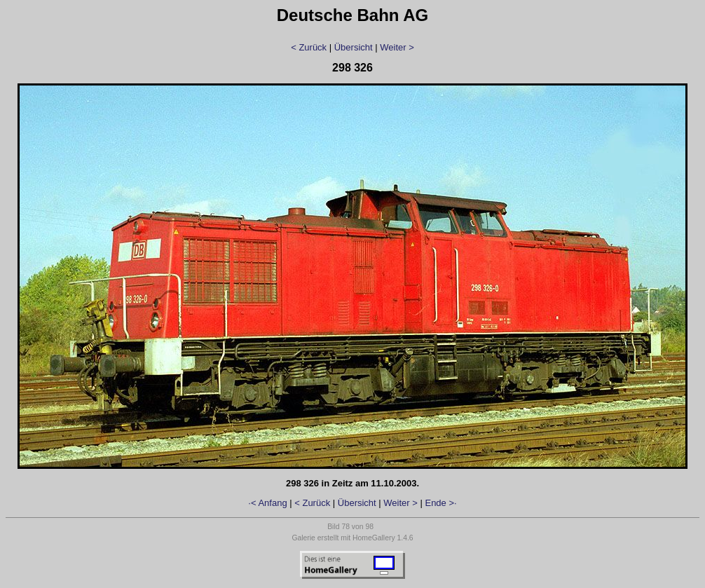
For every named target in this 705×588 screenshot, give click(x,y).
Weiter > (397, 47)
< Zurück (309, 47)
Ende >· (440, 503)
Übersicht (354, 47)
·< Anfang (267, 503)
